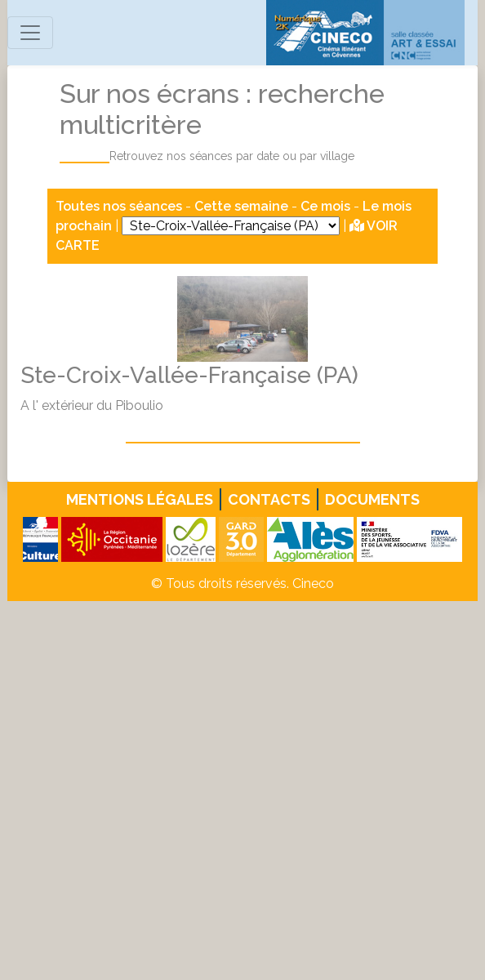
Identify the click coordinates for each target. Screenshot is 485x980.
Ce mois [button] (325, 206)
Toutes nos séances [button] (120, 206)
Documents (372, 499)
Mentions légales (140, 499)
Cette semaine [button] (241, 206)
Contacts (269, 499)
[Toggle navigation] (30, 33)
